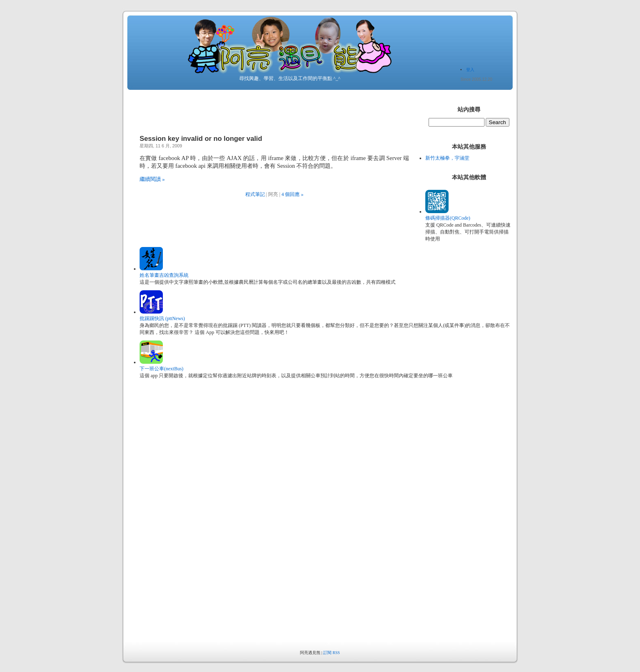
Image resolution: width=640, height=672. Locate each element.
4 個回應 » (292, 194)
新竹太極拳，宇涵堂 (447, 158)
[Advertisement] (464, 519)
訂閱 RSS (331, 653)
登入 (470, 70)
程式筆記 (255, 194)
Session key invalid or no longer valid (201, 139)
